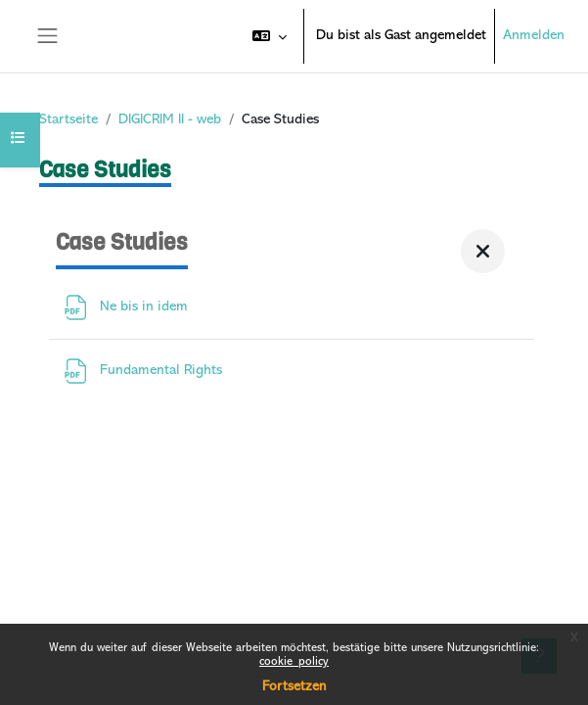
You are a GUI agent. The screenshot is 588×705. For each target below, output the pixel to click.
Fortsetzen (294, 687)
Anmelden (534, 36)
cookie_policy (294, 662)
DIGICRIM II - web (170, 120)
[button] (270, 36)
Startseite (68, 120)
